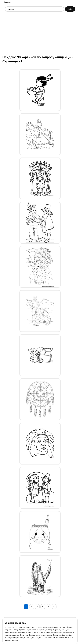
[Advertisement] (40, 35)
